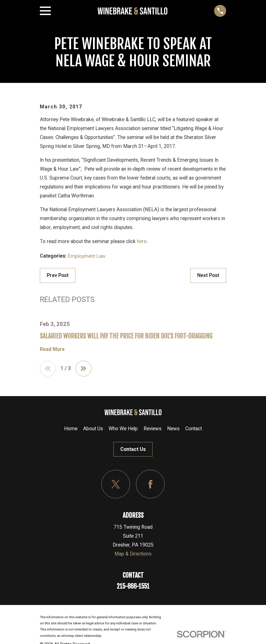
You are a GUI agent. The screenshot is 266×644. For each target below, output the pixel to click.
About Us (93, 429)
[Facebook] (150, 484)
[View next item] (84, 369)
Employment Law (87, 256)
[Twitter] (116, 484)
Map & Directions (133, 554)
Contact (194, 429)
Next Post (208, 275)
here (142, 241)
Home (71, 429)
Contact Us (133, 449)
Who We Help (123, 429)
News (173, 429)
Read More (52, 349)
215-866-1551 (133, 586)
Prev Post (58, 275)
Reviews (153, 429)
